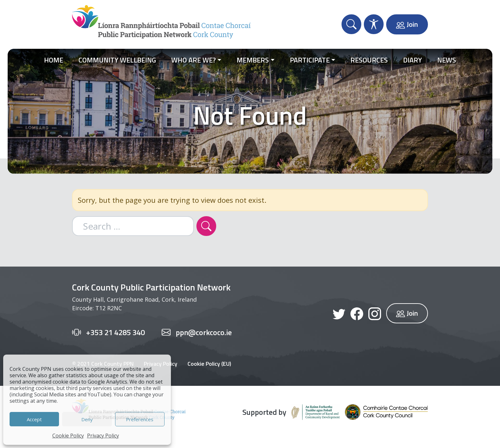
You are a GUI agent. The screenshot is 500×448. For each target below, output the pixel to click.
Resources (369, 60)
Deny (87, 419)
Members (253, 60)
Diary (412, 60)
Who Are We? (194, 60)
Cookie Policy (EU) (209, 364)
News (447, 60)
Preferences (140, 419)
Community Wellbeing (117, 60)
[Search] (206, 226)
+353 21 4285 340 (115, 332)
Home (54, 60)
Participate (310, 60)
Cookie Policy (68, 436)
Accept (34, 419)
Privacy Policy (103, 436)
